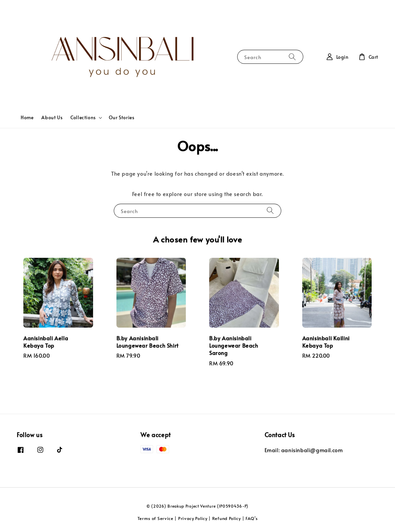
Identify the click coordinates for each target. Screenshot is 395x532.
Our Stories (122, 117)
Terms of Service (155, 518)
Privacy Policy (193, 518)
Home (27, 117)
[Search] (292, 57)
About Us (52, 117)
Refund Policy (227, 518)
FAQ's (252, 518)
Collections (83, 118)
